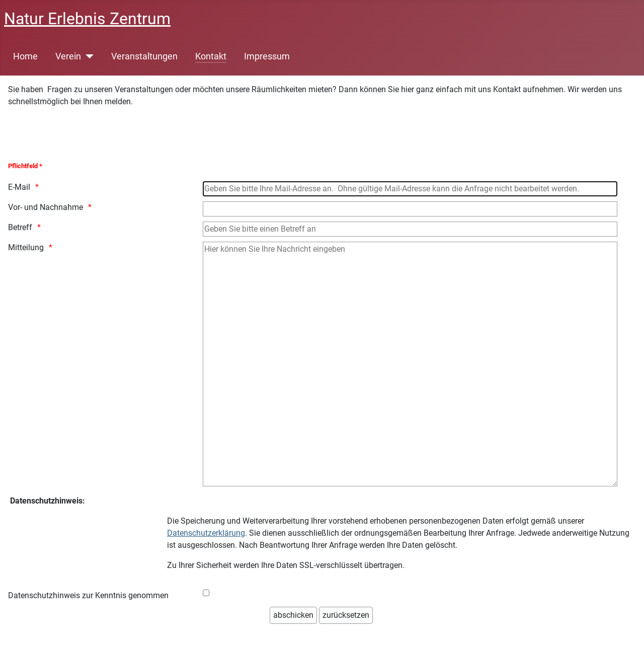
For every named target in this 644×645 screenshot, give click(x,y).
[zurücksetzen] (346, 615)
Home (25, 56)
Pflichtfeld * (25, 166)
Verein (68, 56)
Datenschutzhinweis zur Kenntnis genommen (88, 595)
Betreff (20, 227)
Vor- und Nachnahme (46, 207)
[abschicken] (293, 615)
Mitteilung (26, 247)
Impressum (267, 56)
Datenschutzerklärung (206, 533)
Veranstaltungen (144, 56)
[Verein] (87, 56)
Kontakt (211, 56)
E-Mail (19, 187)
